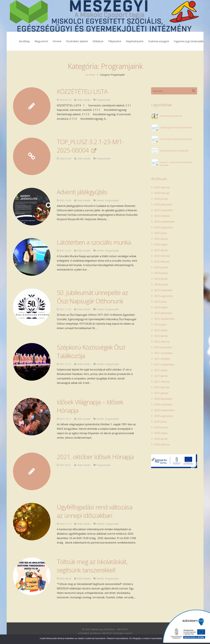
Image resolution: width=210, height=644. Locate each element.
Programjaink (112, 579)
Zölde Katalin (83, 579)
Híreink (100, 579)
